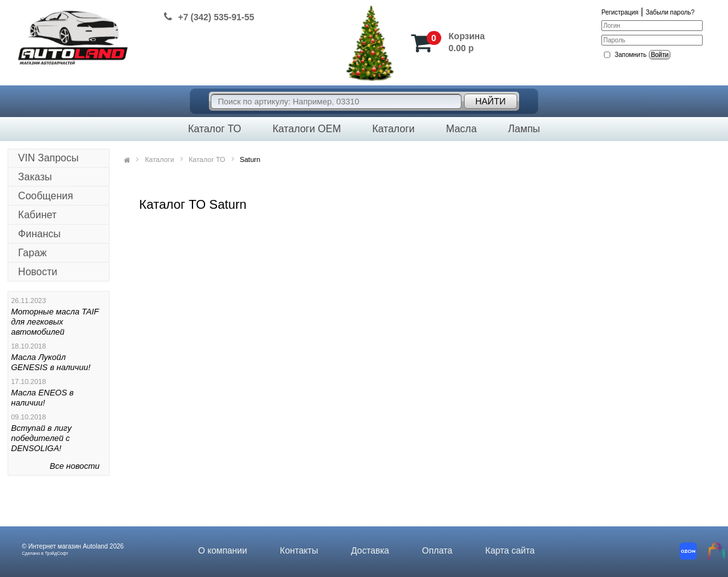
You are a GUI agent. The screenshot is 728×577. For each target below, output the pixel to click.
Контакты (299, 550)
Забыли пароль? (670, 12)
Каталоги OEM (306, 129)
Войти (660, 55)
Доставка (370, 550)
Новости (38, 272)
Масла (461, 129)
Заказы (35, 177)
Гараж (33, 253)
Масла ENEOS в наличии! (43, 398)
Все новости (75, 466)
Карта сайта (510, 550)
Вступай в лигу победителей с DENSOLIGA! (41, 438)
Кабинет (38, 215)
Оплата (437, 550)
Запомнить (631, 55)
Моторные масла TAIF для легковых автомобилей (55, 322)
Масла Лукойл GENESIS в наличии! (51, 362)
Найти (491, 101)
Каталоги (393, 129)
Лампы (524, 129)
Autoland (95, 546)
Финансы (40, 234)
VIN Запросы (49, 158)
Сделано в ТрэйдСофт (45, 553)
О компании (223, 550)
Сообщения (46, 196)
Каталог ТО (215, 129)
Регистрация (620, 12)
